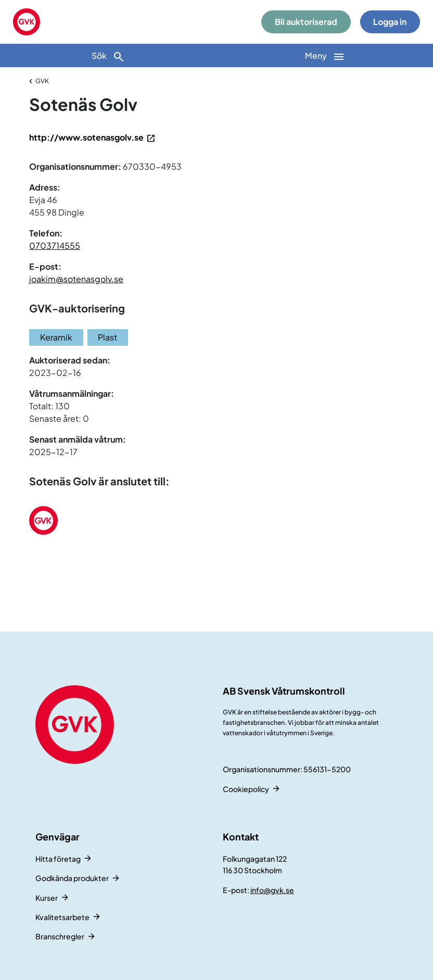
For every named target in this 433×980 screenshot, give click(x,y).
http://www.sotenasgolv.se (86, 137)
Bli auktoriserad (306, 22)
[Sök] (108, 55)
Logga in (390, 22)
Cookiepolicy (246, 789)
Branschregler (60, 936)
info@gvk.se (272, 890)
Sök (108, 56)
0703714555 (55, 246)
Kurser (47, 898)
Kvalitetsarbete (62, 917)
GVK (42, 81)
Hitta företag (58, 859)
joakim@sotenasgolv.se (76, 279)
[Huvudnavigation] (325, 55)
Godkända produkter (72, 878)
